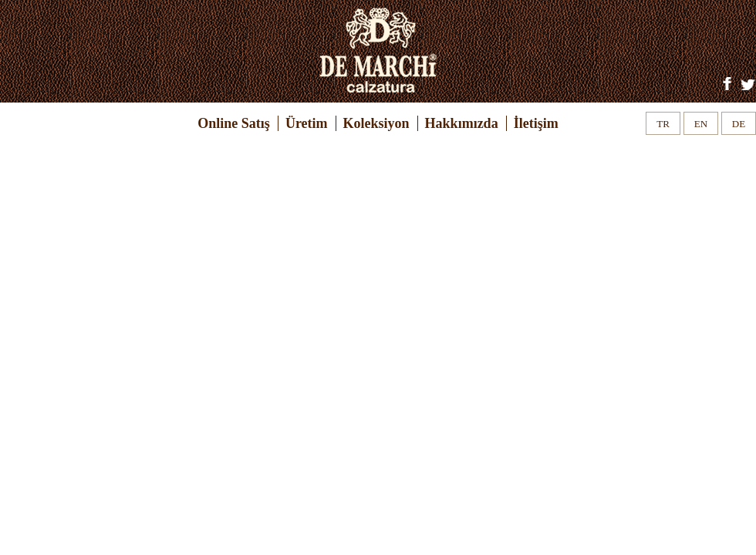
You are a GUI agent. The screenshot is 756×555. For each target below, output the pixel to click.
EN (701, 124)
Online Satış (234, 123)
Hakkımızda (462, 123)
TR (663, 124)
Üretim (307, 123)
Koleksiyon (376, 123)
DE (739, 124)
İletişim (536, 123)
